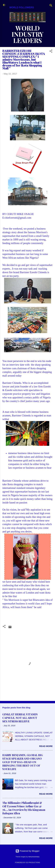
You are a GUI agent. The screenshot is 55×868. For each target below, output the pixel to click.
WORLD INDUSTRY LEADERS (28, 34)
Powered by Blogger (27, 851)
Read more (46, 746)
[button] (51, 52)
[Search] (51, 6)
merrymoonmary (34, 857)
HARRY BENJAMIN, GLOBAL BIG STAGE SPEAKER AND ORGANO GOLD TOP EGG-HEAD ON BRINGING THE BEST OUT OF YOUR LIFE (23, 762)
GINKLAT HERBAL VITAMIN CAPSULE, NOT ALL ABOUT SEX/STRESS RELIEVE (20, 718)
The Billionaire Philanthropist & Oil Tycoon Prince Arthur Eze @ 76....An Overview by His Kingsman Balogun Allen (24, 808)
